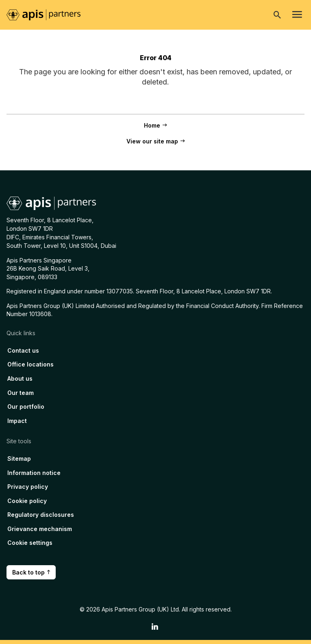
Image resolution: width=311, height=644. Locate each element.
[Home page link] (48, 14)
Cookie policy (27, 501)
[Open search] (277, 15)
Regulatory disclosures (41, 515)
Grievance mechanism (40, 529)
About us (20, 378)
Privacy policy (28, 487)
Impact (17, 421)
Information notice (34, 473)
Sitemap (19, 459)
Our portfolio (26, 407)
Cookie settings (30, 543)
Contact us (23, 350)
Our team (21, 393)
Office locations (30, 364)
